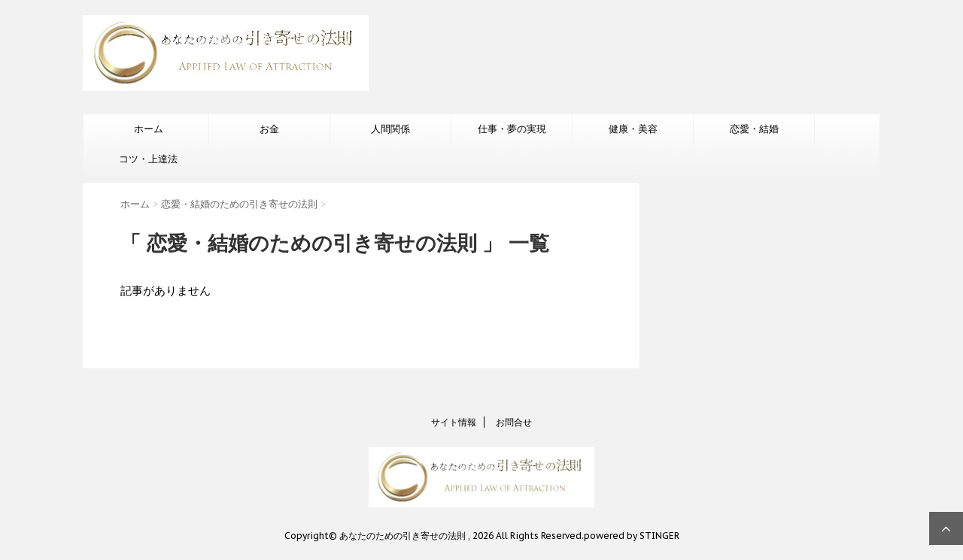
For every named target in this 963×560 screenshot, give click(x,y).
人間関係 (390, 129)
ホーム (149, 129)
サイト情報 (454, 422)
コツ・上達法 (148, 159)
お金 (269, 129)
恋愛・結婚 (754, 129)
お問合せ (514, 422)
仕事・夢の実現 (512, 129)
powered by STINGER (632, 536)
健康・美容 (633, 129)
